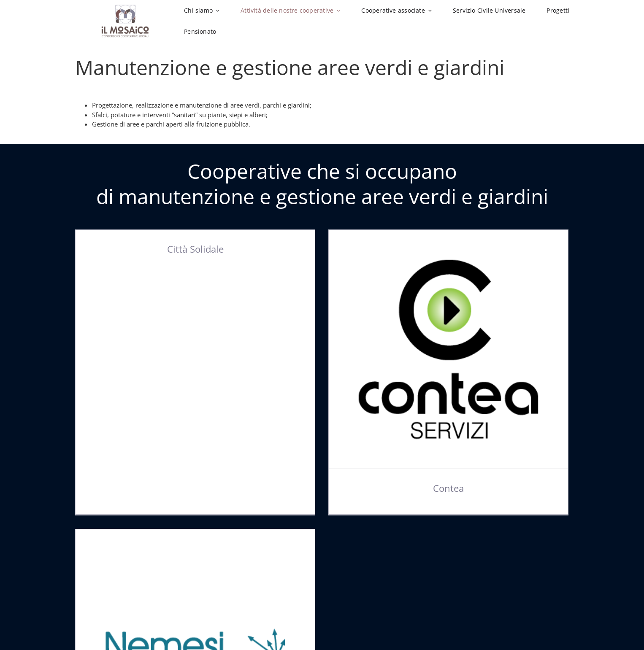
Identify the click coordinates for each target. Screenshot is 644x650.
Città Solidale (195, 249)
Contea (439, 488)
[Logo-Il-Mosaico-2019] (125, 8)
